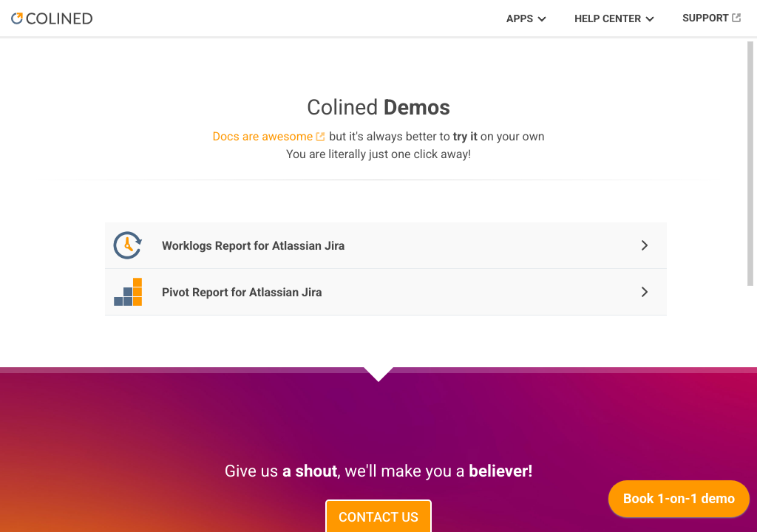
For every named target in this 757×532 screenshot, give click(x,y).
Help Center (608, 19)
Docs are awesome (262, 136)
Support (706, 18)
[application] (679, 502)
